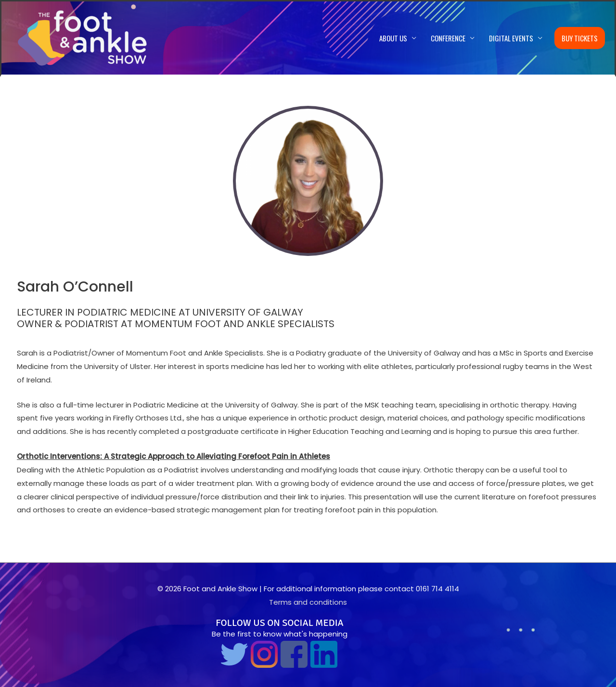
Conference (448, 38)
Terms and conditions (308, 602)
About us (393, 38)
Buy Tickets (580, 38)
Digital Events (511, 38)
